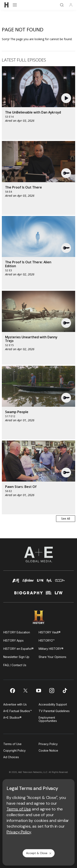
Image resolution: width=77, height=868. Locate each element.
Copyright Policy (14, 750)
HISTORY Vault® (50, 632)
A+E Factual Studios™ (18, 711)
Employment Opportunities (48, 719)
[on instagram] (52, 691)
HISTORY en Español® (18, 649)
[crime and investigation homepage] (49, 595)
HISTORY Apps (13, 640)
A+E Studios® (12, 717)
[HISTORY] (7, 5)
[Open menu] (15, 5)
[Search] (62, 5)
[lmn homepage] (40, 582)
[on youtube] (39, 691)
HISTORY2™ (47, 640)
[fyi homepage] (49, 582)
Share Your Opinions (52, 657)
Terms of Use (12, 744)
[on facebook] (12, 691)
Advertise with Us (15, 704)
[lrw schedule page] (59, 595)
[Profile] (71, 5)
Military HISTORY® (51, 649)
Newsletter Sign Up (16, 657)
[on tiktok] (65, 691)
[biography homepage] (29, 595)
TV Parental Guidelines (54, 711)
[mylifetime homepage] (28, 582)
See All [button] (66, 519)
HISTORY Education (17, 632)
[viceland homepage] (60, 582)
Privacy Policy (48, 744)
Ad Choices (11, 757)
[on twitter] (25, 691)
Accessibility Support (53, 704)
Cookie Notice (48, 750)
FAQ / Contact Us (15, 665)
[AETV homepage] (16, 582)
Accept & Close (39, 853)
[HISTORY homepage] (38, 617)
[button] (67, 98)
